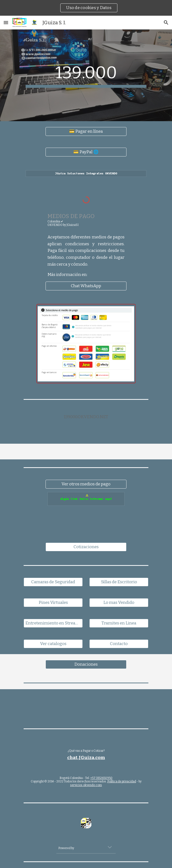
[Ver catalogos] (53, 644)
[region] (86, 8)
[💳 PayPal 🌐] (86, 152)
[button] (6, 22)
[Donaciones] (86, 665)
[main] (86, 75)
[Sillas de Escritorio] (119, 582)
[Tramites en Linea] (119, 623)
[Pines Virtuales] (53, 603)
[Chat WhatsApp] (86, 286)
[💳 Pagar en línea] (86, 132)
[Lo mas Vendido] (119, 603)
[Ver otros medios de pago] (86, 484)
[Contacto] (119, 644)
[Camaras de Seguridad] (53, 582)
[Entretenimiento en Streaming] (53, 623)
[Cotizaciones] (86, 547)
